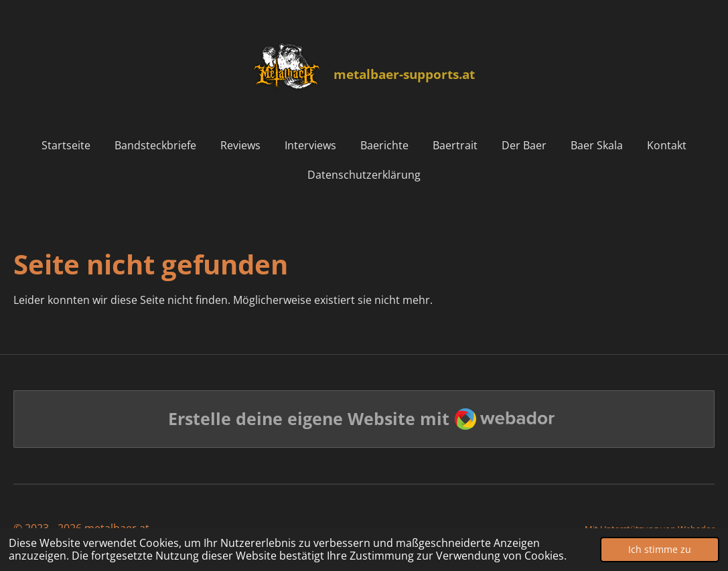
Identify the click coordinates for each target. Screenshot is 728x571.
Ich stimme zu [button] (660, 549)
